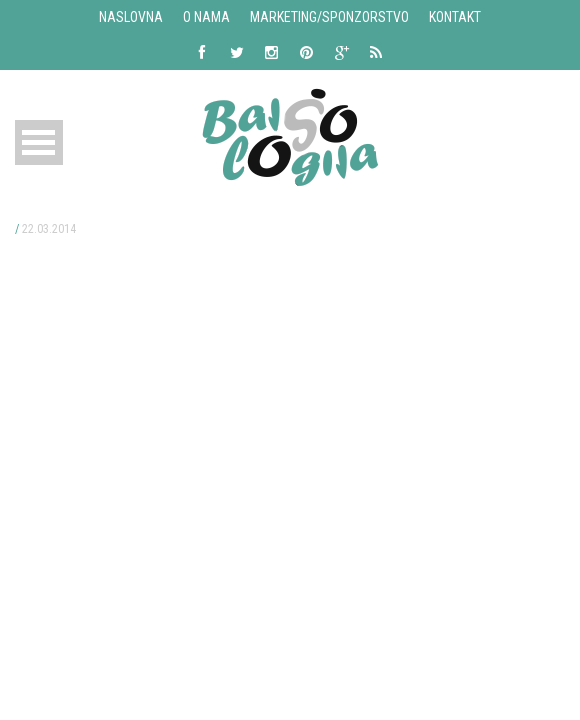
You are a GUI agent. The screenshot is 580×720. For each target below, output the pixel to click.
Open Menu (39, 142)
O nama (206, 17)
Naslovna (131, 17)
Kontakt (455, 17)
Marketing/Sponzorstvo (329, 17)
